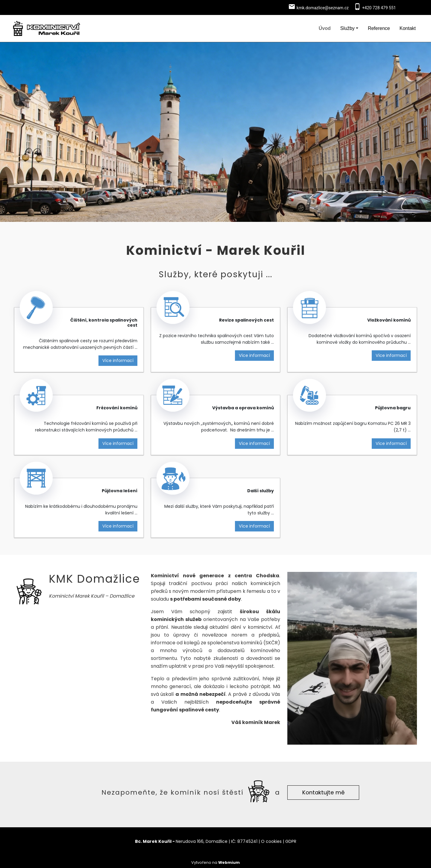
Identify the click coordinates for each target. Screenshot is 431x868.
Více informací (118, 360)
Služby (347, 28)
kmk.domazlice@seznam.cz (323, 8)
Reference (379, 28)
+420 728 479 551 (379, 8)
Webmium (229, 862)
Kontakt (408, 28)
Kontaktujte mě (323, 792)
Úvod (325, 28)
